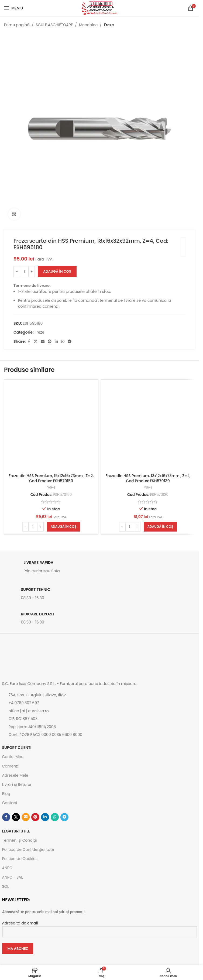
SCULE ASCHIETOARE (54, 25)
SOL (6, 886)
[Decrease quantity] (17, 272)
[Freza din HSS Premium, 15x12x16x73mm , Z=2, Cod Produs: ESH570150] (51, 426)
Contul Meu (13, 757)
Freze (109, 25)
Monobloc (88, 25)
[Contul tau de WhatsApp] (63, 342)
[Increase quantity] (32, 272)
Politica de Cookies (20, 859)
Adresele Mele (15, 775)
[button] (64, 527)
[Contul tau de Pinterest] (50, 342)
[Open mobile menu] (13, 8)
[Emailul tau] (43, 342)
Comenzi (11, 766)
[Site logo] (99, 8)
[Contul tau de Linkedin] (56, 342)
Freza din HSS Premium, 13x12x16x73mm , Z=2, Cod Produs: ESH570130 (148, 478)
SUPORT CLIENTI (17, 748)
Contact (10, 803)
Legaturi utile (16, 831)
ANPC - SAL (13, 877)
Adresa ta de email (100, 927)
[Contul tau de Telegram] (70, 342)
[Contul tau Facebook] (29, 342)
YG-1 (51, 488)
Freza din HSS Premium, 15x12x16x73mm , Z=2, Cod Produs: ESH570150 (51, 478)
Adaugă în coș (57, 271)
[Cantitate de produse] (24, 272)
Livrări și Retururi (17, 784)
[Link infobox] (100, 568)
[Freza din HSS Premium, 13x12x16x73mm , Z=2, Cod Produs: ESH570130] (148, 426)
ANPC (7, 868)
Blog (6, 794)
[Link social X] (36, 342)
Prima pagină (17, 25)
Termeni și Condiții (20, 840)
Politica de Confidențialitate (28, 849)
